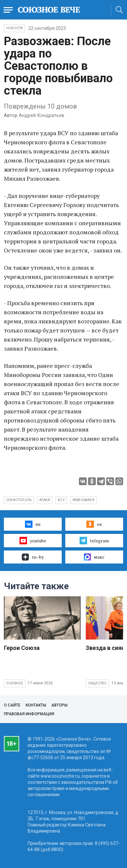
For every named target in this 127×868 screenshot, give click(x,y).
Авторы (59, 705)
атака (45, 500)
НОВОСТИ (14, 28)
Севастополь (19, 500)
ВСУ (61, 500)
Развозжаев (83, 500)
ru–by (33, 557)
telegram (94, 540)
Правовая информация (29, 714)
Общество (97, 683)
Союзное (15, 683)
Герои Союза (22, 648)
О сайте (12, 705)
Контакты (36, 705)
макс (94, 557)
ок (94, 524)
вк (33, 524)
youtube (33, 540)
